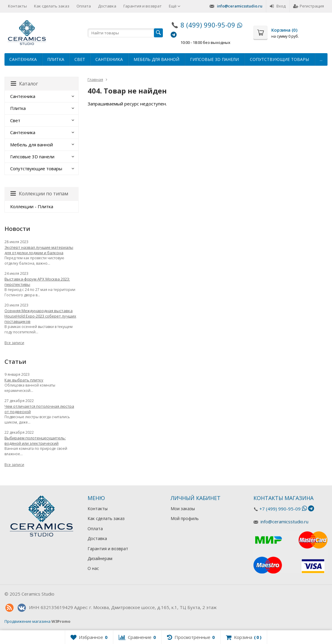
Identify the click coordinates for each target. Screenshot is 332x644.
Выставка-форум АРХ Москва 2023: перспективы (37, 282)
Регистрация (309, 6)
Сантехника (23, 59)
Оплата (84, 6)
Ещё (175, 6)
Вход (278, 6)
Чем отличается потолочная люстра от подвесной (39, 409)
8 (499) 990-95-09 (208, 25)
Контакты (17, 6)
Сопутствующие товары (279, 59)
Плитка (56, 59)
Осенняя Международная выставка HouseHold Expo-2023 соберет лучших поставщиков (40, 316)
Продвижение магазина (27, 621)
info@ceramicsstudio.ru (240, 6)
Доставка (107, 6)
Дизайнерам (100, 558)
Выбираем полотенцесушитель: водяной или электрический (35, 441)
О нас (93, 568)
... (321, 59)
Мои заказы (183, 509)
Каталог (24, 84)
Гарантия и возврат (143, 6)
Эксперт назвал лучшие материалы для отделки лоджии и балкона (39, 250)
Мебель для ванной (156, 59)
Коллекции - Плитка (32, 206)
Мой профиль (185, 518)
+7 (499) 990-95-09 (280, 509)
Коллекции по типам (39, 194)
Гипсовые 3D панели (214, 59)
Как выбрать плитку (24, 380)
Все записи (14, 343)
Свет (80, 59)
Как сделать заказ (52, 6)
